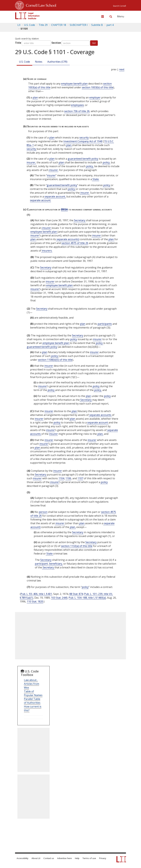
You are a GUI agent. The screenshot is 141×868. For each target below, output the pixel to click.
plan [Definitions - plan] (35, 97)
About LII (36, 858)
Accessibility (22, 858)
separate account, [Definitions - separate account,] (55, 196)
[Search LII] (111, 17)
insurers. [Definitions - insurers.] (47, 251)
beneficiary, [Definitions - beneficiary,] (56, 564)
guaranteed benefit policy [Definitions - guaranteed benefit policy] (83, 159)
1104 (61, 478)
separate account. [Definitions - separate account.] (40, 200)
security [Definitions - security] (84, 138)
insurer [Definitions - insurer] (51, 175)
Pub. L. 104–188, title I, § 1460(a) (87, 598)
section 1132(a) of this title (77, 546)
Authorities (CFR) (57, 62)
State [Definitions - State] (50, 554)
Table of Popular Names (33, 693)
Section (56, 43)
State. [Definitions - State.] (96, 179)
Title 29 (43, 25)
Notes (39, 62)
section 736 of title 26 (77, 111)
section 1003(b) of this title (98, 87)
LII (19, 25)
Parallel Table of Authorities (32, 701)
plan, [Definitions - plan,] (100, 434)
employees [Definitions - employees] (77, 105)
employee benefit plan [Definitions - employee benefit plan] (74, 84)
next (122, 69)
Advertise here (64, 858)
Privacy (103, 858)
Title (18, 43)
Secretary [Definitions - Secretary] (80, 220)
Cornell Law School (40, 5)
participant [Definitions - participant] (41, 564)
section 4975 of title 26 (75, 243)
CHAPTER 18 (59, 25)
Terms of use (89, 858)
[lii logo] (27, 16)
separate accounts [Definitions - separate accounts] (100, 415)
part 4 (110, 25)
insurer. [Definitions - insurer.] (53, 170)
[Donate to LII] (103, 17)
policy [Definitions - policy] (107, 185)
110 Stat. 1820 (35, 601)
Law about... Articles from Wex (32, 684)
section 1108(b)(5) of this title (55, 360)
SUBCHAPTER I (79, 25)
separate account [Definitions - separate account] (98, 422)
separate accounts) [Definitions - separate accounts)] (68, 239)
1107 (80, 478)
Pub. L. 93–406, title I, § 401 (36, 594)
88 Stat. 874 (76, 594)
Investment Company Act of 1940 (83, 141)
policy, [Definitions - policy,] (106, 162)
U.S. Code (24, 62)
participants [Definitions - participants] (105, 324)
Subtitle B (97, 25)
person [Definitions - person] (43, 512)
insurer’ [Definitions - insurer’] (35, 235)
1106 (68, 478)
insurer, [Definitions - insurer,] (31, 162)
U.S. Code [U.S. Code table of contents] (30, 25)
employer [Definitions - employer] (95, 97)
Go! (94, 43)
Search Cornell (119, 6)
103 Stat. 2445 (59, 598)
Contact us (49, 858)
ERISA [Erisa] (64, 209)
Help (77, 858)
